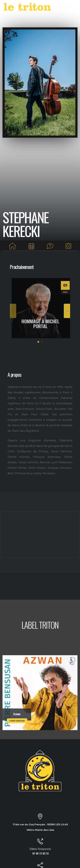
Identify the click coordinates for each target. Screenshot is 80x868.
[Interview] (50, 246)
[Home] (12, 246)
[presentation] (13, 311)
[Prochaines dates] (31, 246)
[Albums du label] (69, 246)
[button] (38, 342)
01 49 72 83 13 (41, 853)
